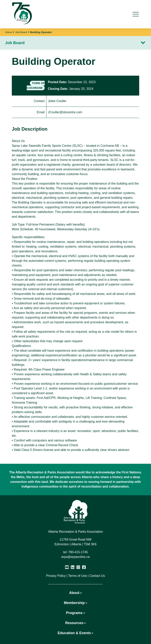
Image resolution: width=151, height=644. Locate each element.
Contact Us (97, 576)
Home (9, 32)
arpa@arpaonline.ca (75, 557)
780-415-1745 (78, 552)
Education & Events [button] (75, 633)
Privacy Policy (56, 576)
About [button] (75, 593)
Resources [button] (75, 623)
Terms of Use (77, 576)
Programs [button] (75, 613)
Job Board (21, 32)
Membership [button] (75, 603)
